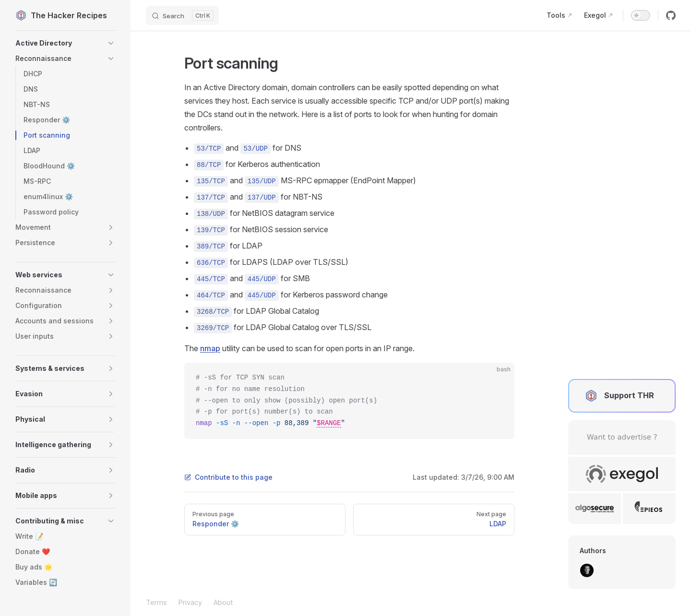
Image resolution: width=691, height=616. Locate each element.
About (223, 602)
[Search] (182, 15)
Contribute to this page (228, 477)
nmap (210, 348)
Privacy (190, 602)
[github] (671, 15)
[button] (65, 43)
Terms (156, 602)
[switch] (641, 15)
